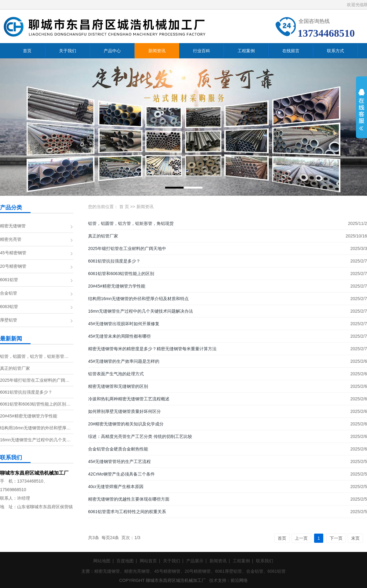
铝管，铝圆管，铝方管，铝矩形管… (34, 356)
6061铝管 (9, 280)
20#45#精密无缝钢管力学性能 (29, 416)
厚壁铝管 (9, 320)
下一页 (336, 538)
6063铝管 (9, 307)
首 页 (124, 207)
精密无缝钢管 (13, 226)
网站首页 (148, 561)
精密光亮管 (11, 239)
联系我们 (265, 561)
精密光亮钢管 (137, 571)
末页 (355, 538)
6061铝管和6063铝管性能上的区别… (35, 404)
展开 (361, 114)
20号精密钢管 (13, 266)
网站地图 (102, 561)
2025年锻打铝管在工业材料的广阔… (35, 380)
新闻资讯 (145, 207)
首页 (282, 538)
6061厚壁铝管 (228, 571)
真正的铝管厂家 (15, 368)
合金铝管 (9, 293)
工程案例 (241, 561)
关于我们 (172, 561)
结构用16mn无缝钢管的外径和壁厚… (35, 428)
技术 (213, 580)
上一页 (301, 538)
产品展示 (195, 561)
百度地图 (125, 561)
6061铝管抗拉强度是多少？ (26, 392)
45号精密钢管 (13, 253)
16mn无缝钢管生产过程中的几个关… (35, 440)
